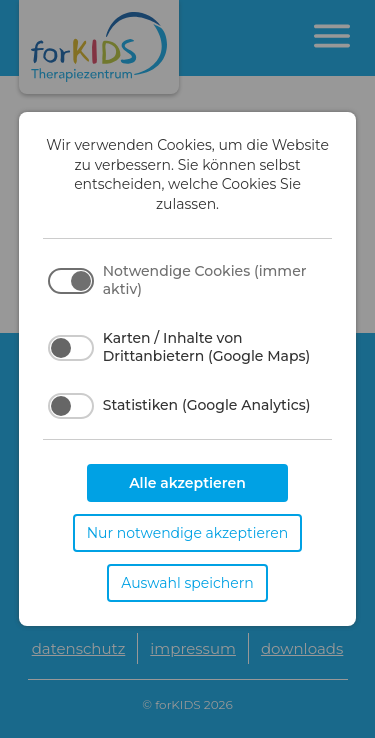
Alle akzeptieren (187, 483)
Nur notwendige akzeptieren (188, 533)
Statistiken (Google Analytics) (207, 405)
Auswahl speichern (187, 583)
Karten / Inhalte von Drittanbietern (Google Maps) (206, 347)
